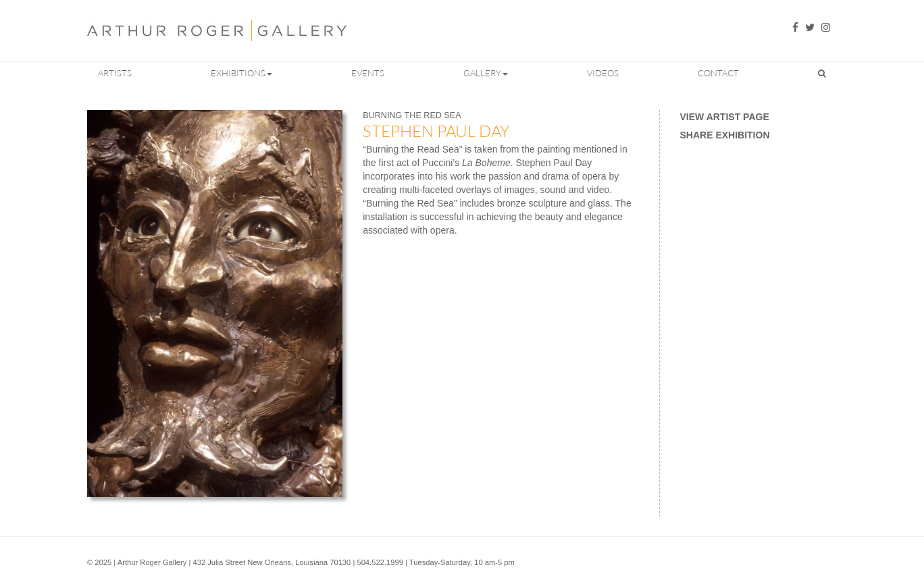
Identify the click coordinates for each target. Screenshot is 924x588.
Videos (603, 73)
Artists (115, 73)
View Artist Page (725, 117)
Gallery (486, 73)
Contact (718, 73)
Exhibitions (241, 73)
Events (368, 73)
